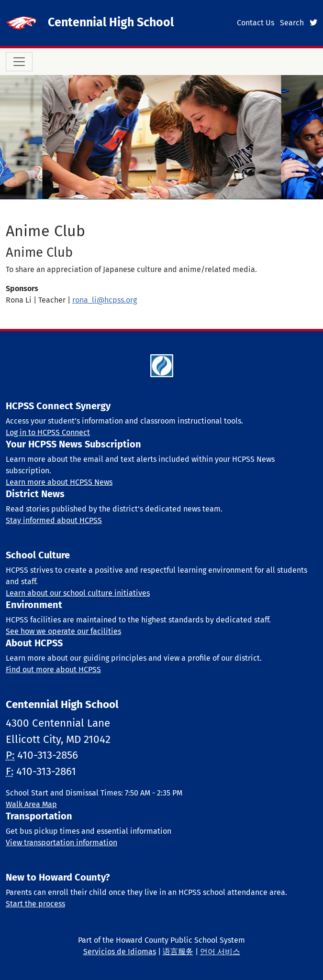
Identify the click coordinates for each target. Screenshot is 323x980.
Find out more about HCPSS (53, 670)
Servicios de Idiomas (120, 952)
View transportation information (61, 843)
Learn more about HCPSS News (59, 482)
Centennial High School (111, 22)
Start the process (35, 904)
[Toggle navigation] (19, 62)
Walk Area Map (31, 804)
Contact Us (256, 23)
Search (292, 23)
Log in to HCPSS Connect (48, 432)
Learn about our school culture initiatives (78, 593)
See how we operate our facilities (63, 631)
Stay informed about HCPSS (54, 520)
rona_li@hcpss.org (105, 300)
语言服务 (178, 952)
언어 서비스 (220, 952)
